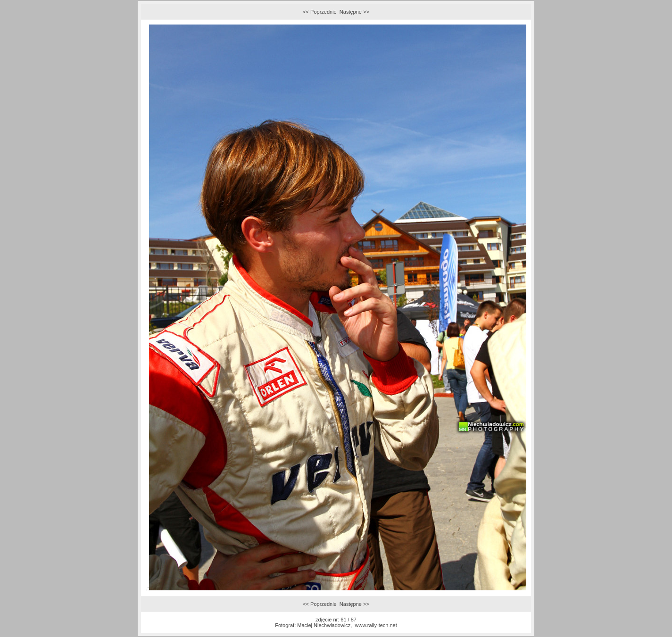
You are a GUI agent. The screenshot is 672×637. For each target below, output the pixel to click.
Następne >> (354, 12)
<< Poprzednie (320, 12)
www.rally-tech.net (376, 625)
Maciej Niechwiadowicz (324, 625)
